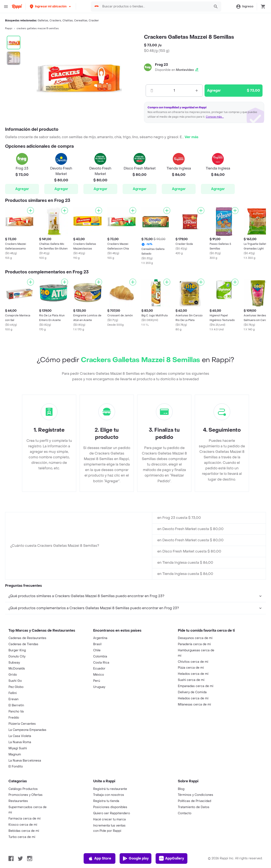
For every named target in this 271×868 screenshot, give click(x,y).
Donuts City (17, 657)
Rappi (9, 28)
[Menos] (152, 91)
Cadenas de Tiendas (23, 644)
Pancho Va (16, 712)
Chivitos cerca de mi (193, 662)
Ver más (191, 137)
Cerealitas (81, 21)
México (99, 675)
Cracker (94, 21)
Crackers (55, 21)
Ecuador (99, 669)
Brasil (97, 644)
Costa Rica (101, 663)
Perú (97, 681)
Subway (14, 663)
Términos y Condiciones (196, 795)
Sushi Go (15, 681)
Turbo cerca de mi (22, 837)
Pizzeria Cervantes (22, 724)
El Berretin (16, 705)
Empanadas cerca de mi (196, 686)
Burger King (17, 650)
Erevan (13, 699)
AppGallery (171, 858)
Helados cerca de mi (193, 674)
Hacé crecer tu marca (109, 819)
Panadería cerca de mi (194, 644)
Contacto (185, 813)
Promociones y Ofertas (26, 795)
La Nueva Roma (20, 742)
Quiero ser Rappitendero (112, 813)
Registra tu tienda (106, 801)
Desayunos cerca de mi (195, 638)
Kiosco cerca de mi (23, 825)
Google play (136, 858)
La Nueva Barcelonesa (25, 761)
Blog (181, 789)
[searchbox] (155, 7)
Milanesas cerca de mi (194, 705)
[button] (51, 6)
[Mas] (197, 91)
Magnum (15, 754)
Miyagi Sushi (18, 748)
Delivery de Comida (192, 692)
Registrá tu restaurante (110, 789)
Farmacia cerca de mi (25, 819)
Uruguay (99, 687)
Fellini (13, 693)
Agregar (22, 189)
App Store (100, 858)
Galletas (43, 21)
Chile (97, 650)
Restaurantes (18, 801)
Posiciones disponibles (110, 807)
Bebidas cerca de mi (24, 831)
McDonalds (17, 669)
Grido (13, 675)
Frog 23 (161, 65)
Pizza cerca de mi (191, 668)
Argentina (100, 638)
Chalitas (68, 21)
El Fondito (16, 767)
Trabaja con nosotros (109, 795)
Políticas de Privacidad (194, 801)
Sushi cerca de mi (191, 680)
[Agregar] (30, 211)
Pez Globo (16, 687)
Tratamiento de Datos (194, 807)
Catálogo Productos (23, 789)
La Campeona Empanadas (27, 730)
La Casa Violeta (20, 736)
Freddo (14, 718)
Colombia (100, 657)
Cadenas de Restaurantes (27, 638)
